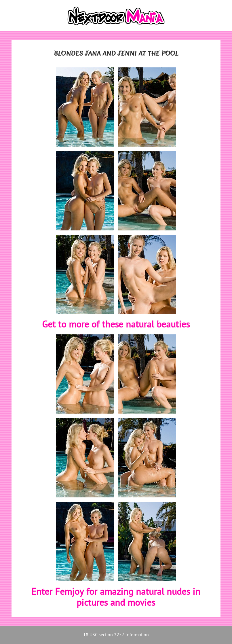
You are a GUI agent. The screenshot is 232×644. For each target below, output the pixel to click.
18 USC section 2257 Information (116, 635)
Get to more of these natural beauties (116, 325)
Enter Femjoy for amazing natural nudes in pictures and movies (116, 598)
